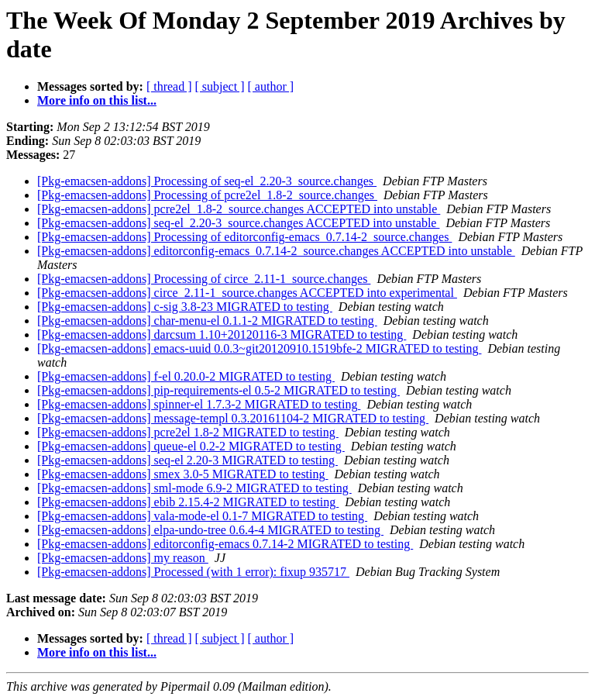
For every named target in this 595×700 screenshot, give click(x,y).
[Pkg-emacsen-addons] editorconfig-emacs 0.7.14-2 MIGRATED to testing (225, 544)
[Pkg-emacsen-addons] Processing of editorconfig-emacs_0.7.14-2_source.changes (244, 237)
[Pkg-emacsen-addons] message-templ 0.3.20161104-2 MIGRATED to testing (233, 418)
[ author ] (271, 86)
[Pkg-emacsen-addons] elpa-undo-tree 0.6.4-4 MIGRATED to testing (210, 530)
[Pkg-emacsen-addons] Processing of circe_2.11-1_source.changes (204, 279)
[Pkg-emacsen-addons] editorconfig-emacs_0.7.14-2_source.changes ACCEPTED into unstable (276, 251)
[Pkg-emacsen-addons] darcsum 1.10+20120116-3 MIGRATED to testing (222, 334)
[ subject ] (220, 86)
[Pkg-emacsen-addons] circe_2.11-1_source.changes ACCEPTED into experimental (247, 293)
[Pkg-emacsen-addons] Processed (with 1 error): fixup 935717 (193, 572)
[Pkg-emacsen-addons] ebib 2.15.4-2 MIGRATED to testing (188, 502)
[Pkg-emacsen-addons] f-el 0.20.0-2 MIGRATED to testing (186, 376)
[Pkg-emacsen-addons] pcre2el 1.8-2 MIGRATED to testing (188, 432)
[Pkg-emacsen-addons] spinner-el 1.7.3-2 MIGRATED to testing (199, 404)
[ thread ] (169, 86)
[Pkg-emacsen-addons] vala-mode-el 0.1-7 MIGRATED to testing (202, 516)
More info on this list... (97, 100)
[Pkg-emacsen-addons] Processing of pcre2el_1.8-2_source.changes (207, 195)
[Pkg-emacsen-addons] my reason (123, 558)
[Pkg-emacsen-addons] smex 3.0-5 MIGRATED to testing (183, 474)
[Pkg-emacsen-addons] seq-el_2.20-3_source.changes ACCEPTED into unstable (238, 223)
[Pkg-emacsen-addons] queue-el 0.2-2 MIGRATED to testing (191, 446)
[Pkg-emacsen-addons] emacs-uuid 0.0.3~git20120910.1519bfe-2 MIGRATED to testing (259, 348)
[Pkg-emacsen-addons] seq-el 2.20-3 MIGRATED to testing (187, 460)
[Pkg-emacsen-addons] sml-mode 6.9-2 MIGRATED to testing (194, 488)
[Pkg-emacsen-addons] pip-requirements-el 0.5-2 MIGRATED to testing (218, 390)
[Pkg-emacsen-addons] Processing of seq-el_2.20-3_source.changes (207, 181)
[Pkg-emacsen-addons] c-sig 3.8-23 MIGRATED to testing (185, 307)
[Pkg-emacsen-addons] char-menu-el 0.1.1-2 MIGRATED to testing (207, 321)
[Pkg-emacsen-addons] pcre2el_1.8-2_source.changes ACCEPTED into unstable (239, 209)
